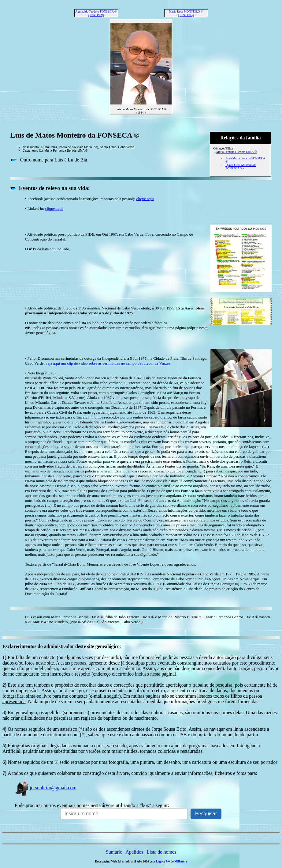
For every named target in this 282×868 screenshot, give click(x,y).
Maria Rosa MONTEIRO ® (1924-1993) (186, 13)
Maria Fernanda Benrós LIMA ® (236, 152)
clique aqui (145, 199)
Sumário (114, 852)
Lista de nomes (161, 852)
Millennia (181, 861)
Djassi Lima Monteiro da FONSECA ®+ (241, 167)
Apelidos (134, 852)
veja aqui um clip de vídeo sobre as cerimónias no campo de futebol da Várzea (108, 363)
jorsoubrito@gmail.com (46, 788)
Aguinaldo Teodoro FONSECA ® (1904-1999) (96, 13)
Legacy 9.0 (163, 861)
